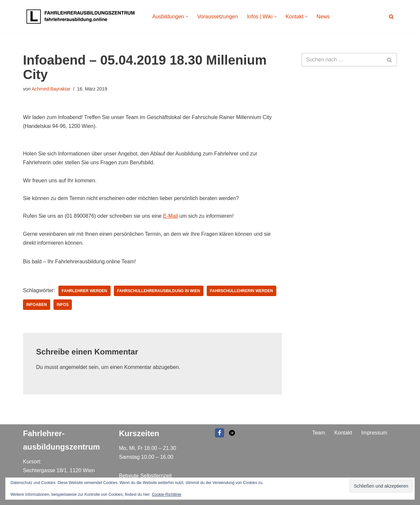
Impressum (374, 433)
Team (319, 433)
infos (63, 305)
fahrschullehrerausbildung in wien (159, 291)
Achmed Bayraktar (51, 89)
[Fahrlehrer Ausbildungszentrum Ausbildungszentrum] (82, 17)
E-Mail (170, 216)
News (323, 17)
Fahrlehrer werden (84, 291)
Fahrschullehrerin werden (241, 291)
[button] (187, 17)
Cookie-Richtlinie (167, 495)
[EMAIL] (232, 433)
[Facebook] (220, 433)
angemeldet (73, 367)
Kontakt (343, 433)
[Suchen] (391, 17)
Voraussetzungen (218, 17)
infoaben (37, 305)
